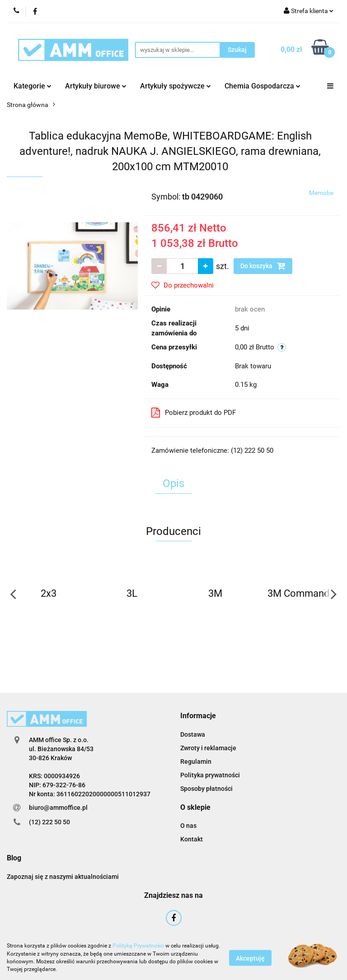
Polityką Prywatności (138, 946)
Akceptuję (250, 958)
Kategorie (33, 86)
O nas (188, 826)
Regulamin (196, 762)
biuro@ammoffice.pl (58, 808)
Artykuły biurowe (96, 86)
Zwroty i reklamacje (208, 748)
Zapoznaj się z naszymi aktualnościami (63, 877)
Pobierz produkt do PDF (194, 413)
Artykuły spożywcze (176, 86)
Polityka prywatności (210, 775)
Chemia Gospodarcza (263, 86)
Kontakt (192, 839)
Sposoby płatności (206, 789)
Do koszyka (263, 266)
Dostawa (193, 734)
